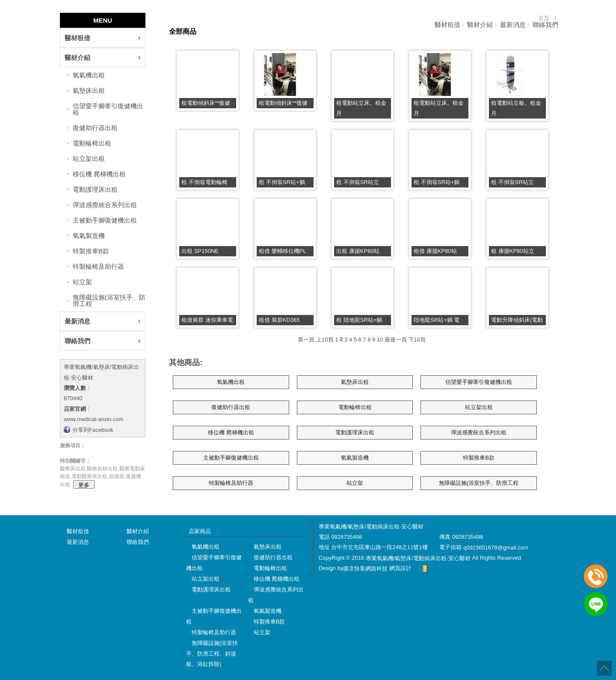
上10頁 (325, 339)
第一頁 (306, 339)
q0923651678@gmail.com (496, 548)
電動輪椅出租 (92, 143)
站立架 (82, 282)
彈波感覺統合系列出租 (105, 205)
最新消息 (513, 25)
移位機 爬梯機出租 (99, 174)
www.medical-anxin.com (93, 419)
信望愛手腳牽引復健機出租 (108, 109)
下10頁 (417, 339)
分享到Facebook (93, 429)
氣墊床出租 (89, 91)
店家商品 (200, 531)
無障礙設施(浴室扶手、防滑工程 (109, 300)
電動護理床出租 (95, 189)
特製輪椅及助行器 (98, 266)
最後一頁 (396, 339)
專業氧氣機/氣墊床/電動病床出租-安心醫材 (418, 558)
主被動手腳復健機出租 (105, 220)
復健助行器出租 (95, 128)
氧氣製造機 (89, 236)
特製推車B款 (91, 251)
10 (380, 339)
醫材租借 (447, 25)
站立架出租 (89, 159)
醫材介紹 (480, 25)
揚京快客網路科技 (365, 569)
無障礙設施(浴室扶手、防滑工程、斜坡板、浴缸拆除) (212, 653)
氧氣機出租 (89, 75)
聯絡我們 (545, 25)
